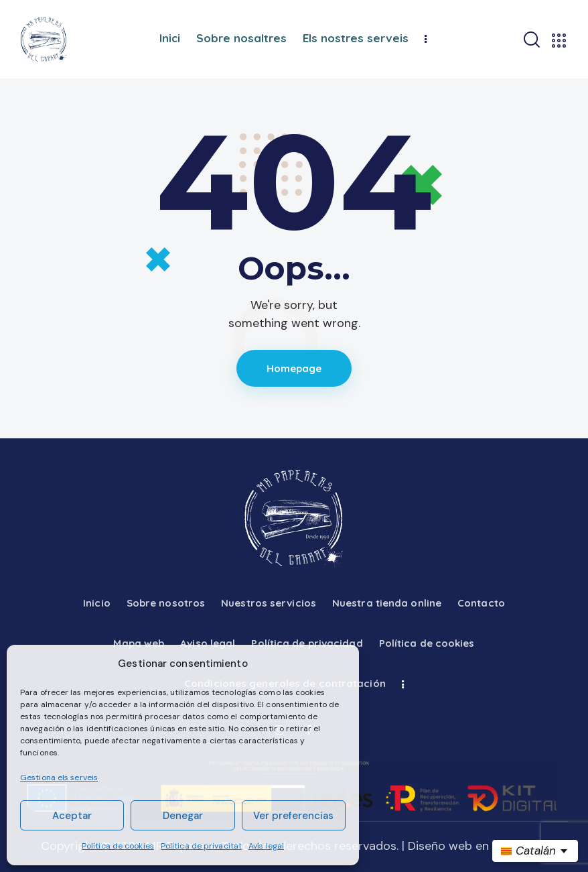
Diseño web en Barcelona (477, 846)
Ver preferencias (293, 816)
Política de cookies (118, 846)
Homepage (294, 368)
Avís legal (266, 846)
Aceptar (72, 816)
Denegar (183, 816)
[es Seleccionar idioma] (535, 851)
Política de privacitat (201, 846)
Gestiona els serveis (59, 777)
